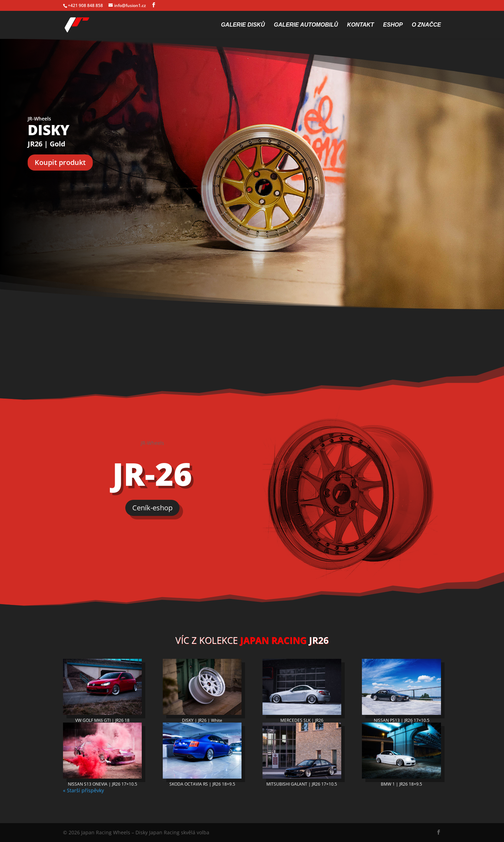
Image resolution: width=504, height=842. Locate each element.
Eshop (393, 25)
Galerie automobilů (306, 25)
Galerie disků (243, 25)
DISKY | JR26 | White (202, 720)
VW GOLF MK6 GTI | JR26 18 (102, 720)
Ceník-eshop (152, 508)
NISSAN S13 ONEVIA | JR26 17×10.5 (103, 784)
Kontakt (361, 25)
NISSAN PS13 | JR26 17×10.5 (402, 720)
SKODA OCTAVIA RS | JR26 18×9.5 (202, 784)
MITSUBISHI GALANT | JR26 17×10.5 (302, 784)
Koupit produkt (60, 162)
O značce (426, 25)
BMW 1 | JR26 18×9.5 (401, 784)
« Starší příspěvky (83, 790)
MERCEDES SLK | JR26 (302, 720)
